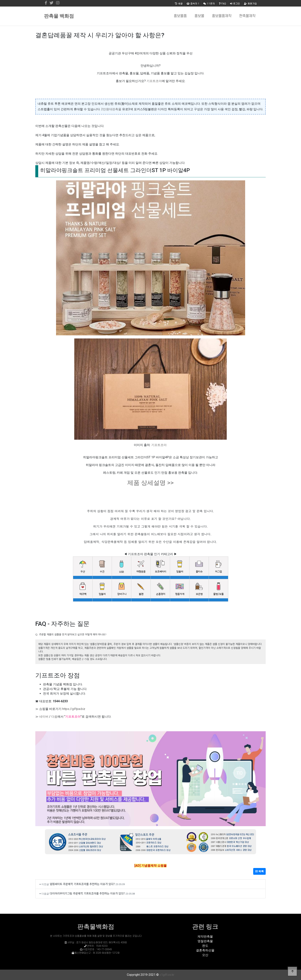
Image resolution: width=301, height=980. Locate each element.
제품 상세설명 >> (150, 483)
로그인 (235, 3)
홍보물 (199, 16)
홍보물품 (180, 16)
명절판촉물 (205, 941)
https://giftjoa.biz (74, 709)
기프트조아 (154, 81)
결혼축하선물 (205, 950)
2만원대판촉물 (111, 109)
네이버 (44, 717)
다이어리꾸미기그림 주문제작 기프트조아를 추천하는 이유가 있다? (87, 893)
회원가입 (250, 3)
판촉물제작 (247, 16)
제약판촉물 (205, 936)
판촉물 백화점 (59, 16)
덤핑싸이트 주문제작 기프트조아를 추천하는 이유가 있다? (82, 884)
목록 (259, 871)
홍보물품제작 (222, 16)
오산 (205, 955)
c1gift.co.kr (167, 975)
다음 (54, 717)
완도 (205, 946)
